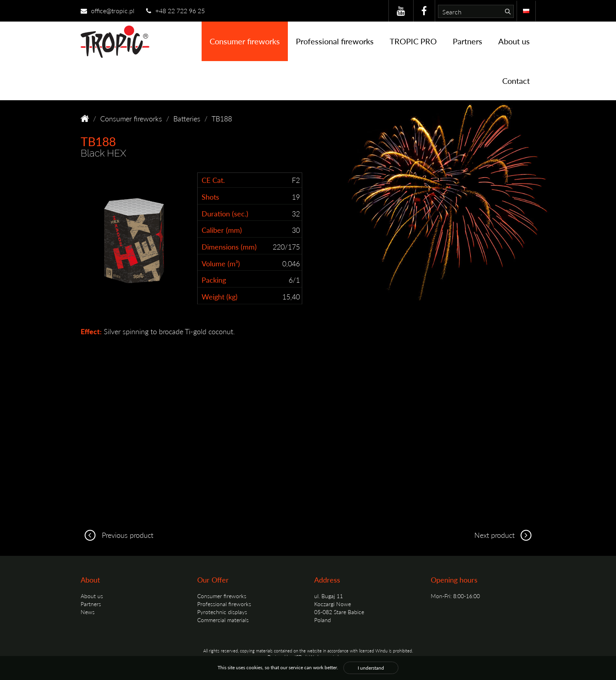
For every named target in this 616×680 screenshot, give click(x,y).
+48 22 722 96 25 (175, 11)
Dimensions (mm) (229, 247)
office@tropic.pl (108, 11)
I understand (371, 668)
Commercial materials (223, 620)
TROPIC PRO (413, 41)
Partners (467, 41)
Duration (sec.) (225, 213)
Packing (214, 280)
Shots (210, 197)
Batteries (187, 118)
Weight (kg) (220, 296)
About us (514, 41)
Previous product (117, 535)
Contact (516, 81)
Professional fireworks (335, 41)
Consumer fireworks (245, 41)
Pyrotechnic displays (222, 612)
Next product (505, 535)
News (88, 612)
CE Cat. (213, 180)
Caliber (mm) (222, 230)
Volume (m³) (221, 263)
